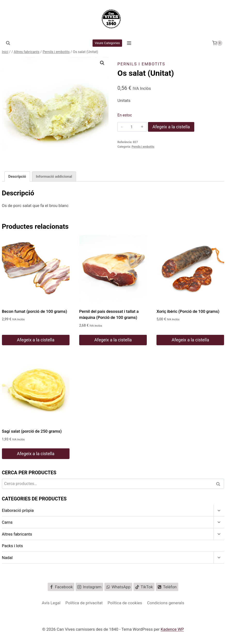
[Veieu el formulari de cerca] (8, 43)
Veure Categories (107, 43)
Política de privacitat (84, 603)
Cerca (219, 484)
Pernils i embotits (141, 64)
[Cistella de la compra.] (217, 43)
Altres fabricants (17, 534)
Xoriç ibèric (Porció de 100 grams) (188, 311)
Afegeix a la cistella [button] (36, 340)
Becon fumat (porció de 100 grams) (35, 311)
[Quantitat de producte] (132, 127)
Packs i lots (12, 546)
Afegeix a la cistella (171, 127)
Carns (7, 522)
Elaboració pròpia (18, 510)
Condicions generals (166, 603)
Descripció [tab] (17, 176)
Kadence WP (172, 629)
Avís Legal (51, 603)
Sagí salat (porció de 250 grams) (32, 431)
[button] (102, 63)
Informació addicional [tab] (54, 176)
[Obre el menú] (129, 43)
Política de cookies (125, 603)
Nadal (7, 558)
